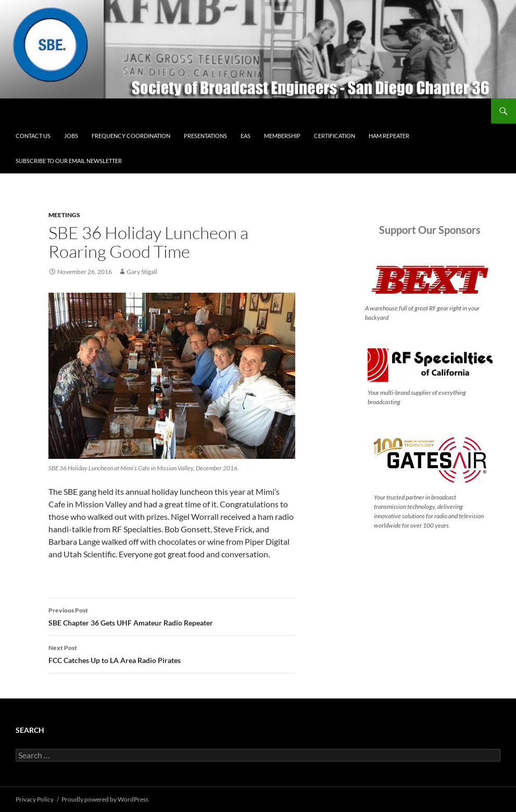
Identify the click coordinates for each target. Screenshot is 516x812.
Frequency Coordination (131, 136)
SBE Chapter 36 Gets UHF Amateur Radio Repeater (172, 616)
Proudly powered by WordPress (105, 799)
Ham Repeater (389, 136)
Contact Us (33, 136)
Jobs (71, 136)
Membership (282, 136)
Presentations (205, 136)
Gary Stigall (142, 272)
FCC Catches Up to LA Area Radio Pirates (172, 653)
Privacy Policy (35, 799)
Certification (335, 136)
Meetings (64, 215)
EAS (246, 136)
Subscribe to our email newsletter (69, 161)
